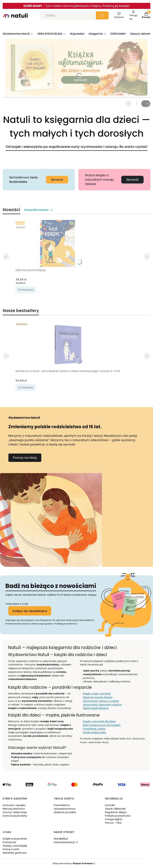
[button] (102, 15)
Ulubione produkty (65, 812)
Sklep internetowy (73, 863)
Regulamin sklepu (116, 812)
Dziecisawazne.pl (65, 842)
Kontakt (110, 805)
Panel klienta (62, 805)
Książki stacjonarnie (15, 839)
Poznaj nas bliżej (25, 458)
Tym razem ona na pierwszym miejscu (74, 6)
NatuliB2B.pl (61, 839)
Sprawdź (57, 180)
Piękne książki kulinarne (96, 708)
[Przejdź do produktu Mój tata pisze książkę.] (58, 243)
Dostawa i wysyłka (14, 805)
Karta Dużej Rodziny (15, 816)
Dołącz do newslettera (30, 611)
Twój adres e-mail (17, 604)
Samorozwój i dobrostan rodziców (102, 705)
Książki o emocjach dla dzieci (99, 721)
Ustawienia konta (65, 809)
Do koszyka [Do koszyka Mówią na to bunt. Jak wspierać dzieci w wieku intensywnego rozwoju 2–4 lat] (26, 387)
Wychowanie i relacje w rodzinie (101, 701)
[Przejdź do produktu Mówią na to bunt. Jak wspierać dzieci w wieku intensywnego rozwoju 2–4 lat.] (68, 345)
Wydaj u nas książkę (15, 846)
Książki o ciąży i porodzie (97, 694)
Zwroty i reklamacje (15, 812)
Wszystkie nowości (39, 210)
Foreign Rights (114, 819)
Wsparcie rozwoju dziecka (98, 697)
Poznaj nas (9, 842)
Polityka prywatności (118, 816)
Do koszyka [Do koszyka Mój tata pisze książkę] (26, 290)
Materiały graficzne (15, 853)
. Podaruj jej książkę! (116, 6)
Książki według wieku (95, 732)
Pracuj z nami (11, 849)
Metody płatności (14, 809)
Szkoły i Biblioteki (115, 809)
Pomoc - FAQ (113, 823)
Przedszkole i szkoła (94, 729)
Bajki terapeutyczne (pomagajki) (102, 725)
